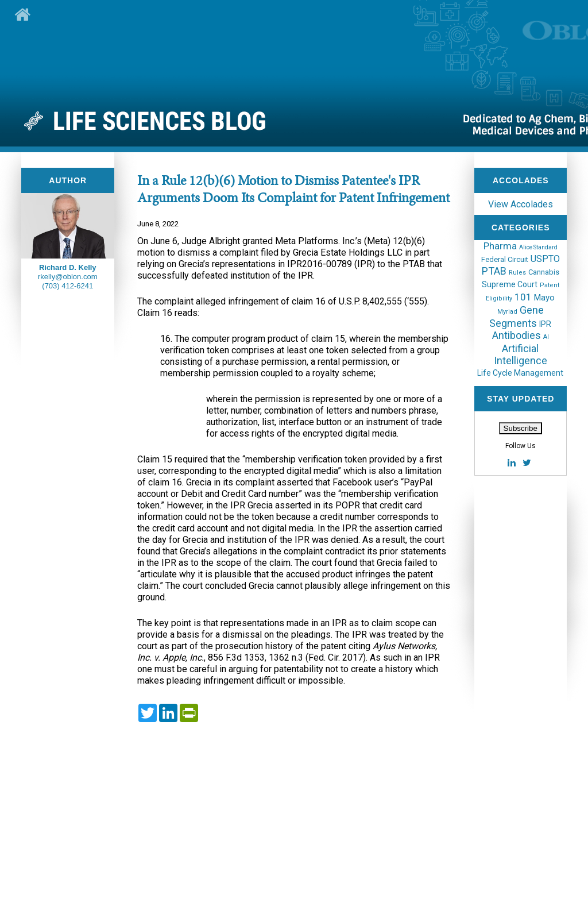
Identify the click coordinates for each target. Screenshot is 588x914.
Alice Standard (538, 247)
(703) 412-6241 (67, 286)
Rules (517, 273)
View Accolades (521, 204)
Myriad (507, 312)
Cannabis (544, 272)
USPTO (545, 259)
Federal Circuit (505, 259)
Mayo (544, 298)
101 (523, 297)
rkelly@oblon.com (68, 277)
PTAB (494, 271)
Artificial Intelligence (521, 354)
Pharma (500, 246)
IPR (545, 324)
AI (546, 337)
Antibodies (517, 335)
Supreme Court (510, 284)
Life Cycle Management (520, 373)
